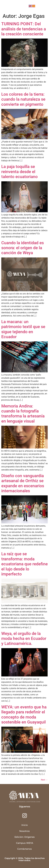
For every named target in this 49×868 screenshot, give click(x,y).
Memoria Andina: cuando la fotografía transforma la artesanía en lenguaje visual (23, 414)
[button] (43, 6)
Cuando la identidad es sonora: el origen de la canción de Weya (23, 248)
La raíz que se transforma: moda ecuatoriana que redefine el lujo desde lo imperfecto (24, 564)
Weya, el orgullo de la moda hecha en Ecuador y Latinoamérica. (24, 639)
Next (44, 780)
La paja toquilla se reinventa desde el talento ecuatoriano (19, 172)
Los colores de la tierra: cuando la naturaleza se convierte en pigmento (23, 99)
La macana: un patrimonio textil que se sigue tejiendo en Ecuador (23, 329)
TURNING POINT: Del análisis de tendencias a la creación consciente (24, 29)
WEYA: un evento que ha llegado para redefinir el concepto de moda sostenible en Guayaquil (24, 715)
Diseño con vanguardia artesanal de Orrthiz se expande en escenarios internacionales (23, 483)
